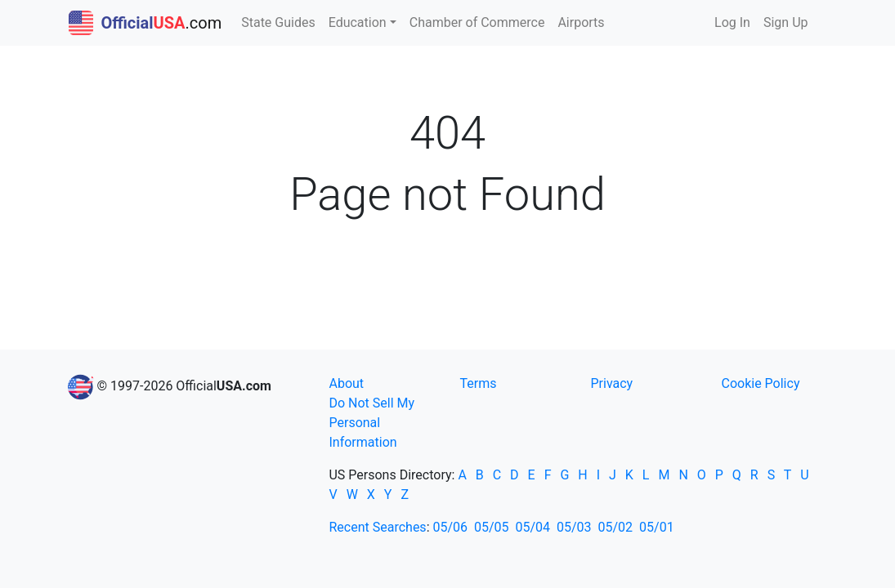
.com (145, 23)
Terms (478, 383)
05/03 (574, 527)
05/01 (657, 527)
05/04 (533, 527)
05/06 (450, 527)
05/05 (492, 527)
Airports (581, 22)
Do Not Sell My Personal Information (371, 423)
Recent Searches (377, 527)
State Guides (278, 22)
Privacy (611, 383)
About (346, 383)
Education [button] (358, 22)
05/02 (616, 527)
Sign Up (786, 22)
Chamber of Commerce (477, 22)
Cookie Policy (760, 383)
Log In (732, 22)
